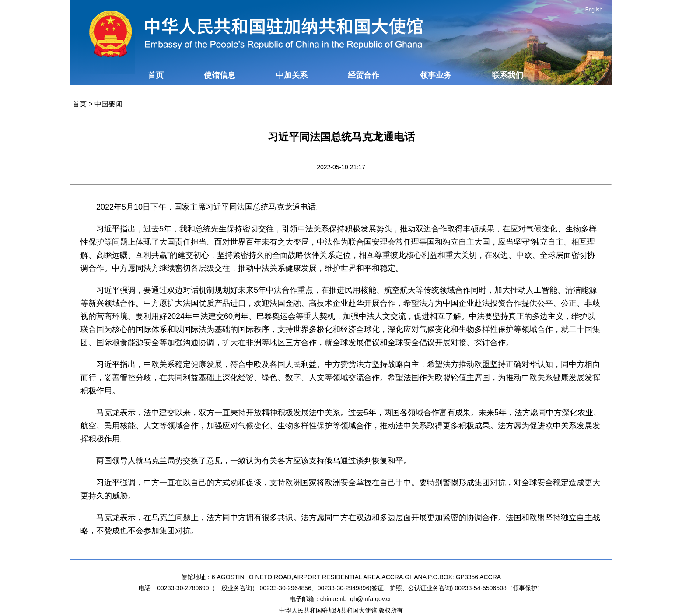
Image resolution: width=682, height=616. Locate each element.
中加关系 (292, 75)
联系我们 (507, 75)
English (594, 10)
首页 (156, 75)
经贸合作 (364, 75)
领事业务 (436, 75)
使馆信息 (220, 75)
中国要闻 (108, 104)
